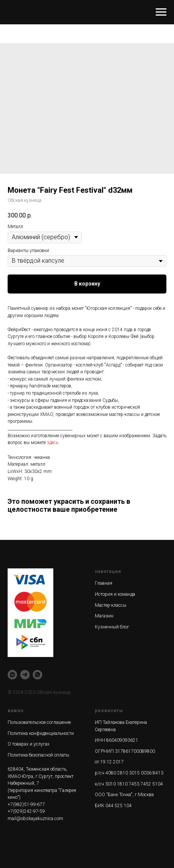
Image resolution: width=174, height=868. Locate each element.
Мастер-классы (111, 605)
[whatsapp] (38, 675)
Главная (104, 583)
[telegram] (25, 675)
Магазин (104, 616)
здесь (53, 443)
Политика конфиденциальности (41, 733)
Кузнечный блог (112, 627)
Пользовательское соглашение (39, 722)
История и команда (115, 594)
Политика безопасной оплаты (38, 755)
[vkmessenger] (12, 675)
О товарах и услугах (29, 744)
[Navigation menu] (161, 12)
